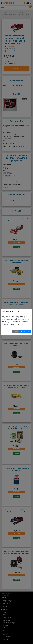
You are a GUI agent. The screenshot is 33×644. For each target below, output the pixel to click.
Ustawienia (15, 331)
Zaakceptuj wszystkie (25, 331)
